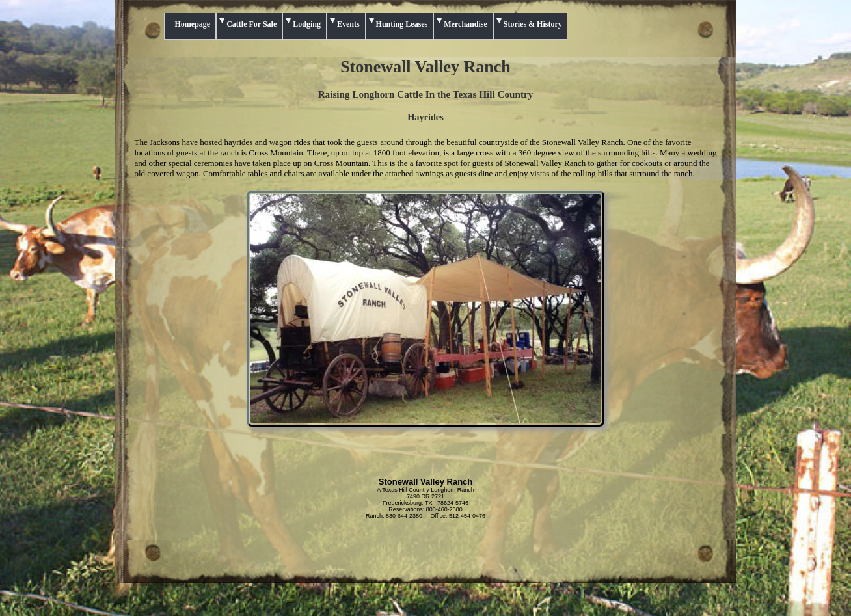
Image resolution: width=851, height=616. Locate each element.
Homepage (193, 24)
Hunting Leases (402, 24)
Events (348, 24)
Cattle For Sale (251, 24)
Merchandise (465, 24)
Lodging (307, 24)
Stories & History (533, 24)
